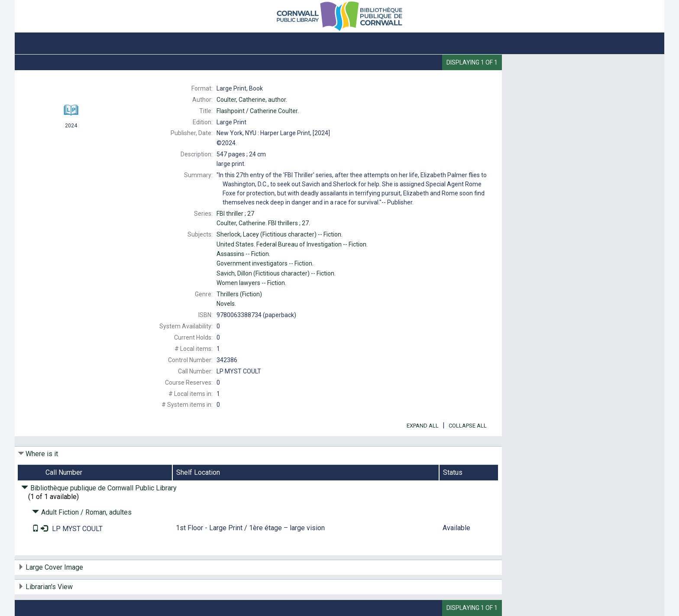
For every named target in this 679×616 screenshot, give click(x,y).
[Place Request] (44, 529)
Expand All (423, 426)
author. (252, 100)
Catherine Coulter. (258, 111)
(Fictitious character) (280, 234)
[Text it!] (36, 529)
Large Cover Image (54, 567)
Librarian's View (49, 587)
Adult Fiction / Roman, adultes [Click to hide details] (82, 512)
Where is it (42, 454)
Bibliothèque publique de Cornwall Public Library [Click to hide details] (99, 488)
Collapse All (468, 426)
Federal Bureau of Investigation (292, 244)
